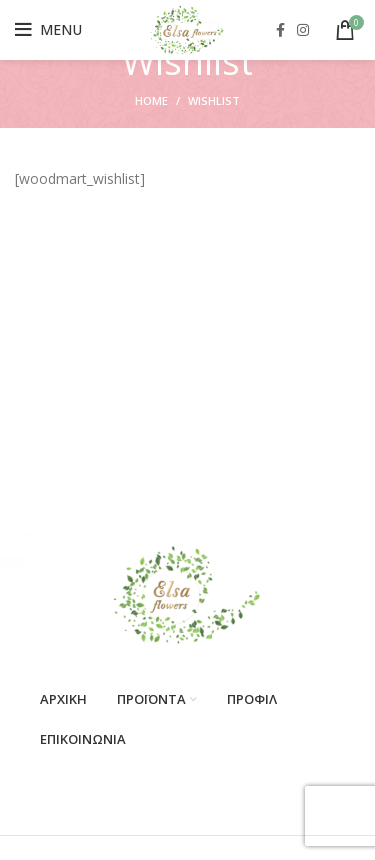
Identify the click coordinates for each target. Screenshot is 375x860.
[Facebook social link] (280, 30)
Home (151, 100)
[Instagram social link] (303, 30)
